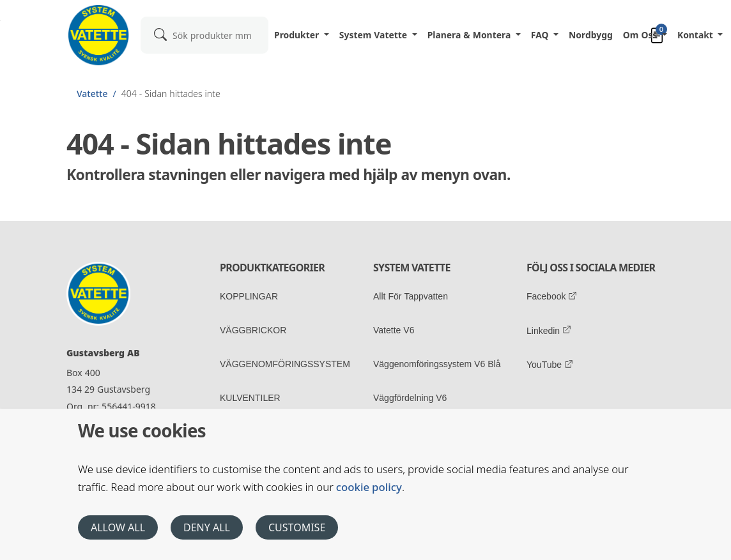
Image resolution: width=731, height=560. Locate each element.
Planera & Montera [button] (471, 35)
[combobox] (204, 35)
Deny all (207, 527)
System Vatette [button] (374, 35)
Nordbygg (591, 35)
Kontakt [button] (696, 35)
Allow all (118, 527)
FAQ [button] (541, 35)
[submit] (160, 34)
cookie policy (369, 487)
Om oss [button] (642, 35)
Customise (297, 527)
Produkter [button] (298, 35)
